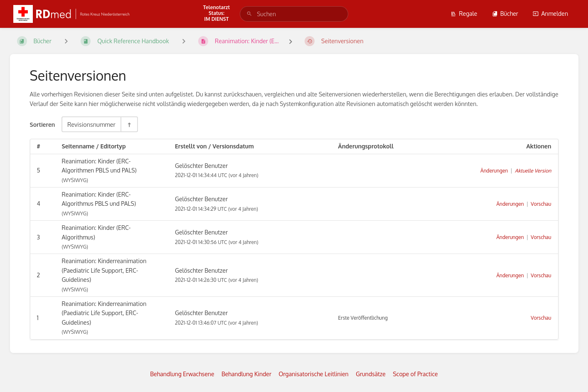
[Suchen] (249, 14)
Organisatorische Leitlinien (313, 374)
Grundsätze (371, 374)
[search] (294, 14)
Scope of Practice (415, 374)
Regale (464, 14)
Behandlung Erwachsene (182, 374)
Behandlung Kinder (246, 374)
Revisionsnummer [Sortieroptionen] (91, 124)
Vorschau (541, 204)
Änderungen (494, 171)
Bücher (505, 14)
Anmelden (550, 14)
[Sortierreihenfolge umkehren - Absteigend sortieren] (129, 124)
